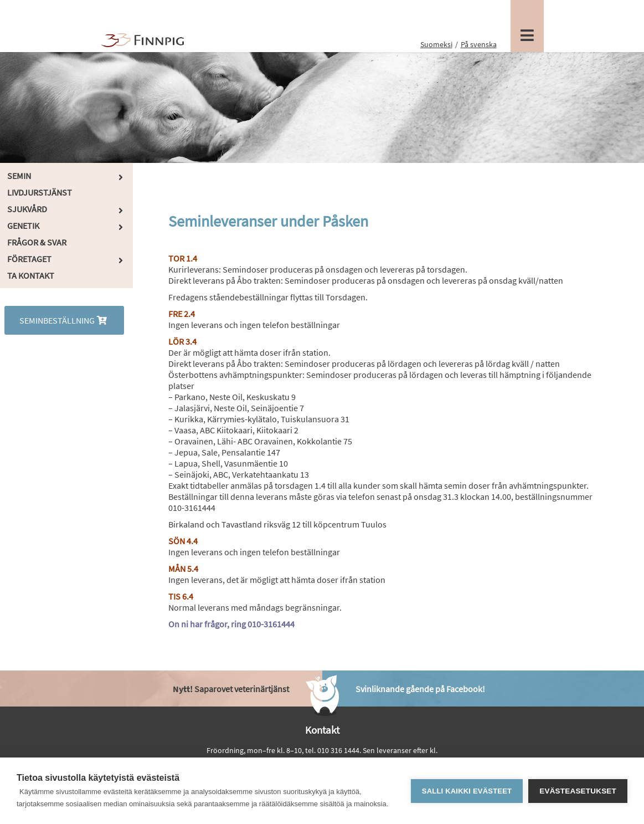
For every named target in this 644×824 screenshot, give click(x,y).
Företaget (29, 259)
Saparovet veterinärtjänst (231, 689)
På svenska (479, 44)
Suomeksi (436, 44)
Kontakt (322, 730)
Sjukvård (27, 209)
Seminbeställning (64, 320)
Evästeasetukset (578, 791)
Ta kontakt (31, 275)
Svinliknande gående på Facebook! (420, 689)
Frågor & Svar (37, 242)
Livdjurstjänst (40, 192)
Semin (19, 176)
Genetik (23, 226)
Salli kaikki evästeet (467, 791)
